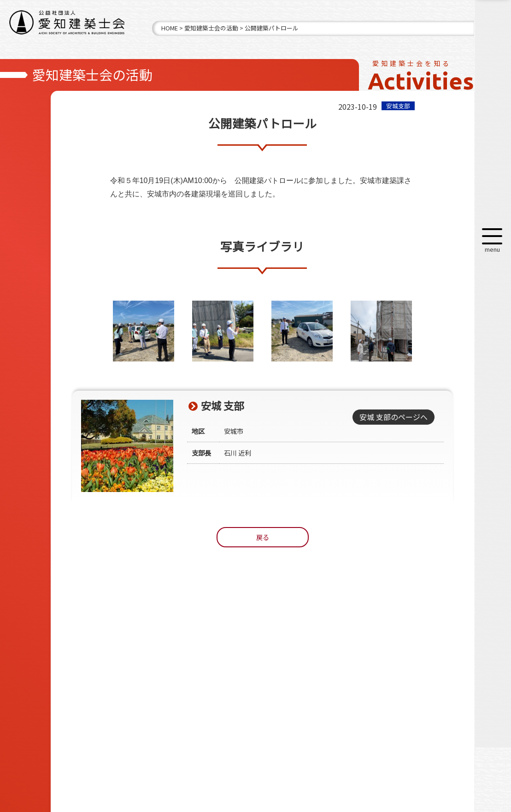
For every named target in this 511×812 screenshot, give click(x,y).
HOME (170, 28)
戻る (263, 537)
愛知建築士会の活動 (211, 28)
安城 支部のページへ (393, 417)
